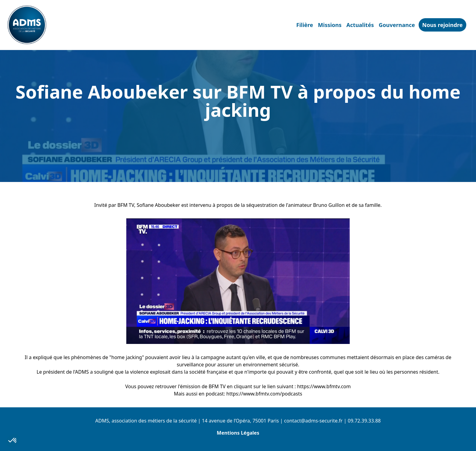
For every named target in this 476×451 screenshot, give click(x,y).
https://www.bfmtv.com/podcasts (264, 394)
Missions (330, 25)
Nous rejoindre (442, 25)
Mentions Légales (238, 433)
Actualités (360, 25)
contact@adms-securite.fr (313, 421)
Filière (305, 25)
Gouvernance (397, 25)
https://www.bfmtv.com (324, 386)
